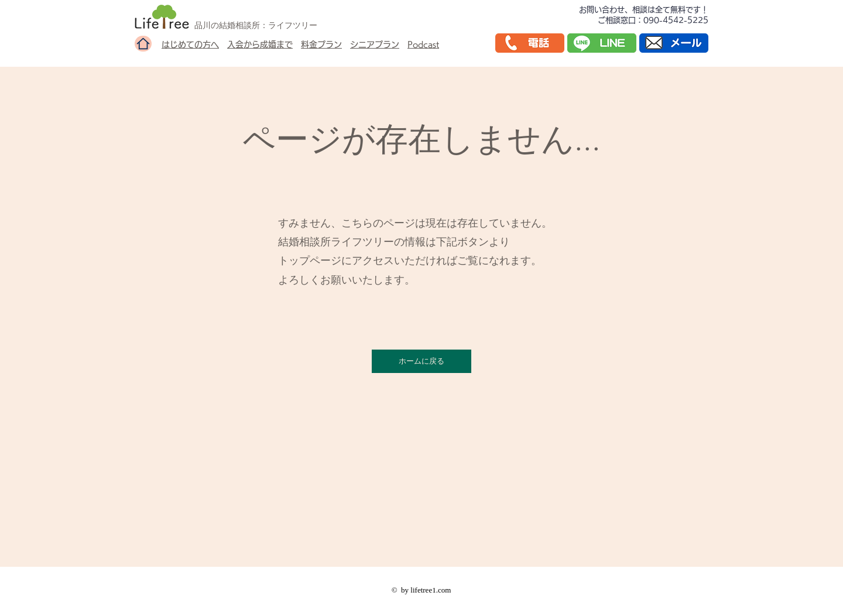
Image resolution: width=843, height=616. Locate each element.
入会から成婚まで (260, 45)
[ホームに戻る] (421, 361)
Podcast (423, 45)
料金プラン (321, 45)
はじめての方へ (190, 45)
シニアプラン (375, 45)
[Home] (143, 44)
